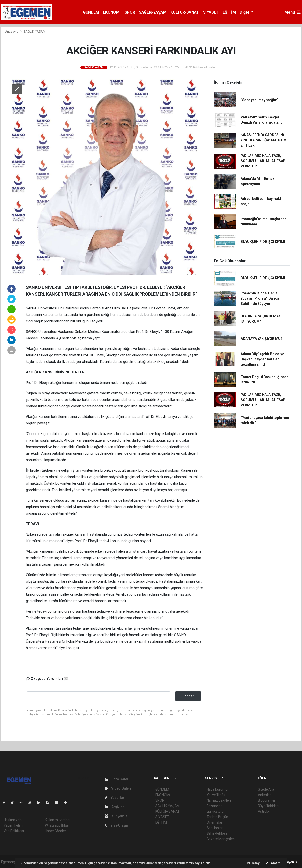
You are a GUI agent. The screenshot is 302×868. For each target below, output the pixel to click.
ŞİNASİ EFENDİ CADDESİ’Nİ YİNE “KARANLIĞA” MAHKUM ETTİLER (264, 140)
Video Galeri (118, 788)
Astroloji (264, 811)
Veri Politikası (14, 831)
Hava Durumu (217, 789)
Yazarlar (114, 798)
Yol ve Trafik (216, 795)
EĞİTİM (229, 12)
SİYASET (211, 12)
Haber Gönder (55, 831)
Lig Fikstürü (215, 811)
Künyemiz (116, 816)
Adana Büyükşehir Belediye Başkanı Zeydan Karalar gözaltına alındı (262, 359)
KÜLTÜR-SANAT (185, 12)
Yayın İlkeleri (13, 825)
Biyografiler (267, 800)
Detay (254, 863)
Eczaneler (214, 806)
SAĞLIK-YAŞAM (153, 12)
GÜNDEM (91, 12)
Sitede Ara (266, 789)
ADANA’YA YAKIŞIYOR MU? (262, 339)
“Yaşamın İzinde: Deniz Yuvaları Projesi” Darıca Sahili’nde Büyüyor (260, 298)
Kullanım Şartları (57, 820)
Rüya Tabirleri (268, 806)
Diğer (245, 12)
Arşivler (114, 807)
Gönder (188, 696)
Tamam (273, 863)
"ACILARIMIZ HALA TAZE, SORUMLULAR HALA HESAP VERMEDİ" (263, 161)
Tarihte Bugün (218, 817)
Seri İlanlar (215, 828)
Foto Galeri (117, 779)
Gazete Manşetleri (221, 839)
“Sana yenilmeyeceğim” (260, 100)
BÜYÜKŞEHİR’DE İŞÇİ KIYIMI (263, 242)
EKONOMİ (112, 12)
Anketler (264, 795)
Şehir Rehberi (217, 833)
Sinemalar (215, 822)
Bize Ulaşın (116, 825)
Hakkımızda (13, 820)
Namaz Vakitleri (219, 800)
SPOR (130, 12)
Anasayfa (12, 31)
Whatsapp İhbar (57, 825)
